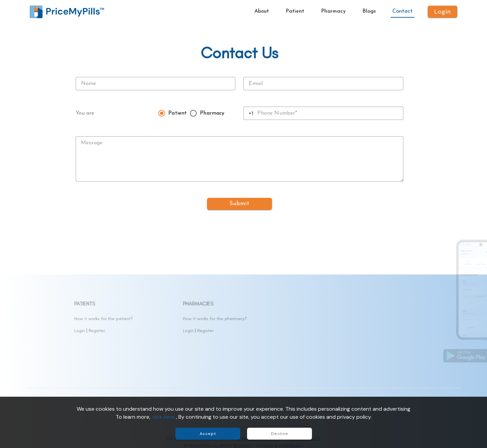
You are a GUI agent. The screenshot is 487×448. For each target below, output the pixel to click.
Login (144, 331)
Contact (38, 343)
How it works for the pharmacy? (279, 319)
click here (164, 417)
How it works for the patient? (168, 319)
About (36, 319)
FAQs (35, 355)
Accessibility (42, 367)
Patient (177, 113)
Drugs (35, 331)
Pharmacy (212, 113)
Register (161, 331)
